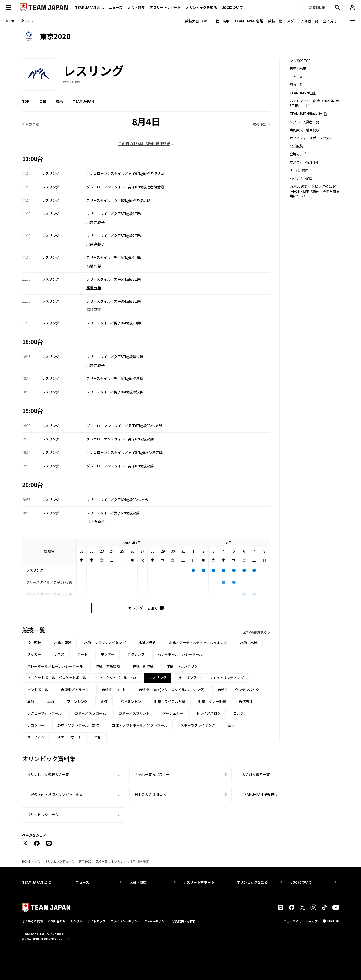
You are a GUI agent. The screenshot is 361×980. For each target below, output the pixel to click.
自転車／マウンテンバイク (238, 690)
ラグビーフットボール (44, 713)
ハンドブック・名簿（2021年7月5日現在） (314, 103)
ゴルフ (239, 713)
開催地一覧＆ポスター (152, 774)
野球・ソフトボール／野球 (78, 725)
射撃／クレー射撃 (212, 701)
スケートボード (69, 737)
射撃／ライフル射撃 (170, 701)
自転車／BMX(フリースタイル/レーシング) (172, 690)
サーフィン (36, 737)
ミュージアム (292, 921)
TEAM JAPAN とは (45, 882)
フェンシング (77, 701)
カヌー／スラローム (90, 713)
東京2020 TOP (300, 61)
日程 (43, 101)
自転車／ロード (114, 690)
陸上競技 (34, 642)
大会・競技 (153, 882)
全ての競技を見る (255, 632)
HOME (26, 861)
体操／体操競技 (108, 666)
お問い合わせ (57, 921)
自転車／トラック (75, 690)
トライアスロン (208, 713)
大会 (37, 861)
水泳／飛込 (147, 642)
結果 (59, 101)
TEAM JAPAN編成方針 (306, 114)
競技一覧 (275, 21)
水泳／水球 (249, 642)
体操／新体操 (143, 666)
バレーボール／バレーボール (180, 654)
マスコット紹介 (301, 162)
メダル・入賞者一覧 (303, 21)
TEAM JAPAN (83, 101)
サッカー (34, 654)
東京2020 (85, 861)
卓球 (31, 701)
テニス (59, 654)
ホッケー (108, 654)
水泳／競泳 (63, 642)
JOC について (314, 882)
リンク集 (77, 921)
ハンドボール (38, 690)
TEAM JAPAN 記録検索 (260, 794)
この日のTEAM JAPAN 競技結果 (144, 144)
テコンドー (36, 725)
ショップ (312, 921)
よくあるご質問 (32, 921)
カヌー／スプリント (134, 713)
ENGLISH (333, 921)
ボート (83, 654)
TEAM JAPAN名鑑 (303, 93)
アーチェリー (173, 713)
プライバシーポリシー (125, 921)
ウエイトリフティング (227, 678)
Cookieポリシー (156, 921)
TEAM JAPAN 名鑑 (249, 21)
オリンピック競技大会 (59, 861)
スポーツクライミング (198, 725)
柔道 (104, 701)
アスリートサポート (165, 7)
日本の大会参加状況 (150, 794)
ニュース (116, 7)
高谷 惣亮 (94, 309)
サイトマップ (96, 921)
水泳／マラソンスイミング (105, 642)
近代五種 (246, 701)
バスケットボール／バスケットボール (57, 678)
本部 (98, 737)
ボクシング (136, 654)
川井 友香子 (96, 521)
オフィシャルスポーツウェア (311, 138)
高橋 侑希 (94, 266)
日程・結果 (221, 21)
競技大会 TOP (196, 21)
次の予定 (260, 124)
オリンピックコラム (43, 815)
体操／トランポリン (182, 666)
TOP (26, 101)
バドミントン (131, 701)
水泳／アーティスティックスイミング (198, 642)
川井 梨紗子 (96, 222)
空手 (231, 725)
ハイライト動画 (301, 178)
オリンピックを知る (201, 7)
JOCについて (232, 7)
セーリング (188, 678)
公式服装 (296, 146)
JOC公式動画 (299, 170)
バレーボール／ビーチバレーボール (55, 666)
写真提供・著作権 (184, 921)
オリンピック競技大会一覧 (48, 774)
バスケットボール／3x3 (118, 678)
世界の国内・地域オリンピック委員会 (57, 794)
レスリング (119, 861)
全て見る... (332, 21)
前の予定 (32, 124)
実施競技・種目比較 (305, 130)
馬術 (51, 701)
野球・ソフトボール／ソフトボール (140, 725)
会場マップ (298, 154)
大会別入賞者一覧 (256, 774)
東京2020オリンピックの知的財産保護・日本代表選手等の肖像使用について (314, 191)
